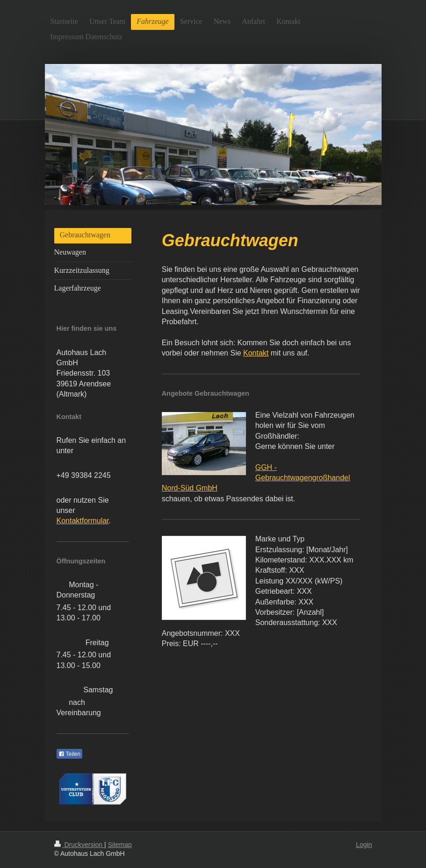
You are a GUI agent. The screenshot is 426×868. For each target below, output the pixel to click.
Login (364, 845)
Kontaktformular (83, 521)
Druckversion (79, 845)
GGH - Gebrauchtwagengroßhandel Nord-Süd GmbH (256, 478)
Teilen (69, 754)
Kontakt (256, 353)
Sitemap (120, 845)
